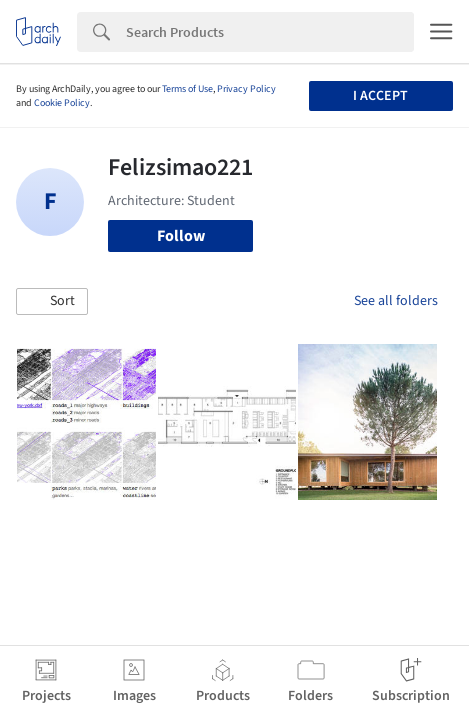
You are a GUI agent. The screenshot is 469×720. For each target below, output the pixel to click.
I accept (380, 96)
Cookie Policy (62, 103)
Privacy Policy (246, 89)
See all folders (396, 301)
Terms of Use (187, 89)
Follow (181, 236)
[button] (52, 302)
